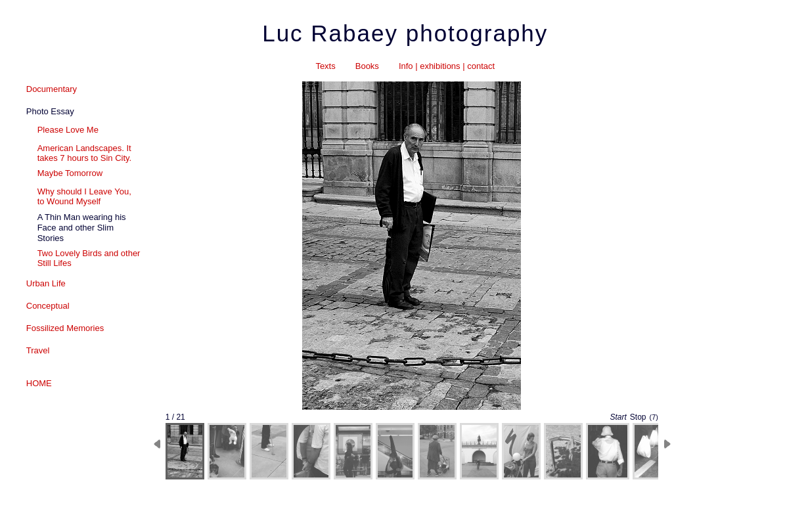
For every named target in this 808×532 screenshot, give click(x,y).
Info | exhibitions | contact (447, 66)
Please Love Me (68, 130)
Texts (325, 66)
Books (367, 66)
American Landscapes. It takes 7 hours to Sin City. (85, 153)
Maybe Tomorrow (70, 173)
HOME (39, 383)
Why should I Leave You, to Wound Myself (84, 196)
